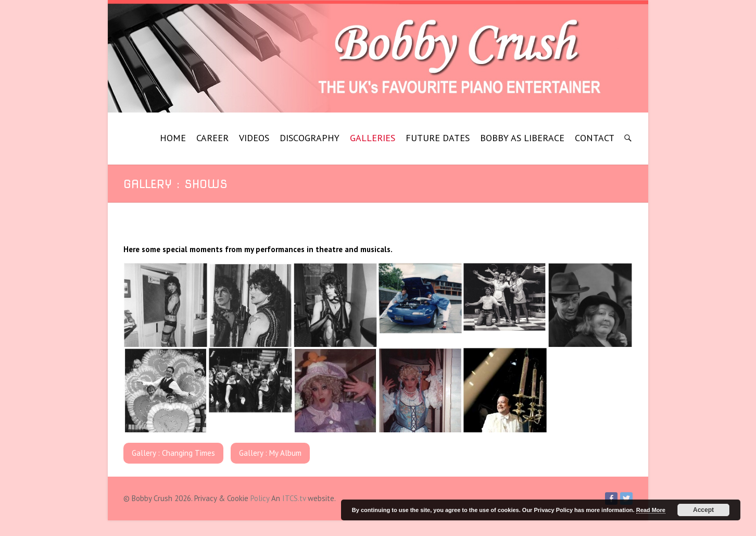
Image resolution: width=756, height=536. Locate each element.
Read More (651, 510)
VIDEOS (254, 138)
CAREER (212, 138)
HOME (173, 138)
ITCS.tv (294, 498)
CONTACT (595, 138)
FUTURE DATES (438, 138)
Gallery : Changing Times (173, 453)
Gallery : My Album (270, 453)
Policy (260, 498)
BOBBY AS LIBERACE (522, 138)
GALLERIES (373, 138)
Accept (703, 510)
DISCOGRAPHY (310, 138)
